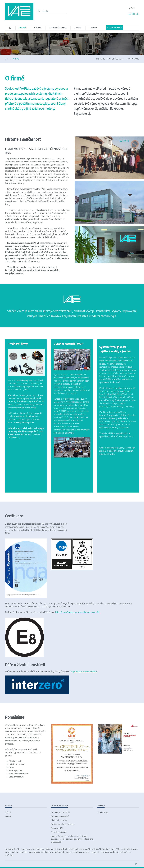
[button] (136, 864)
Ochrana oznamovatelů (60, 816)
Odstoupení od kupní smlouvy (63, 824)
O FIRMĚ (23, 28)
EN (134, 14)
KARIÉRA (78, 28)
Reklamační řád (57, 828)
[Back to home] (19, 11)
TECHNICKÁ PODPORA (58, 28)
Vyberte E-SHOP (114, 28)
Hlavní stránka (102, 812)
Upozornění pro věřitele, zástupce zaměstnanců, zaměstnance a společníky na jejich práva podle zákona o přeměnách (72, 839)
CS (130, 14)
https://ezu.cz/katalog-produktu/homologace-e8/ (77, 612)
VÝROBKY (38, 28)
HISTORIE (101, 59)
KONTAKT (93, 28)
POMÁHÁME (133, 59)
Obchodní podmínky (59, 820)
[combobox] (51, 11)
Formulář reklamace (59, 832)
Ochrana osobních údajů (60, 812)
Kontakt (8, 816)
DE (137, 14)
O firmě (8, 812)
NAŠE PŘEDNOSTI (116, 59)
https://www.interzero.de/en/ (84, 671)
